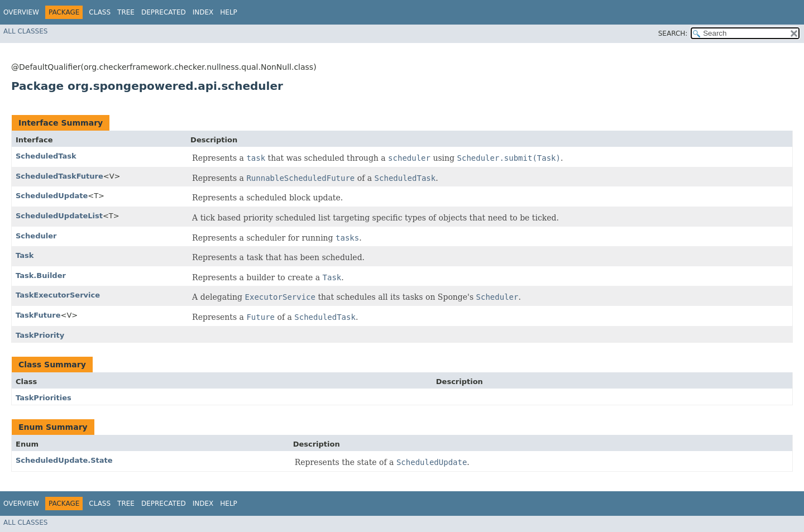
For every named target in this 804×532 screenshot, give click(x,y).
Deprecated (164, 12)
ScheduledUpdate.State (64, 460)
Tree (126, 12)
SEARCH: (673, 33)
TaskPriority (40, 335)
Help (229, 12)
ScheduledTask (46, 156)
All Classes (25, 31)
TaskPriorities (44, 398)
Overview (21, 12)
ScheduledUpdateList (59, 216)
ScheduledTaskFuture (59, 176)
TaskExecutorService (58, 295)
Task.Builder (41, 275)
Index (203, 12)
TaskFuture (38, 315)
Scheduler (36, 236)
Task (25, 255)
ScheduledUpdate (52, 196)
